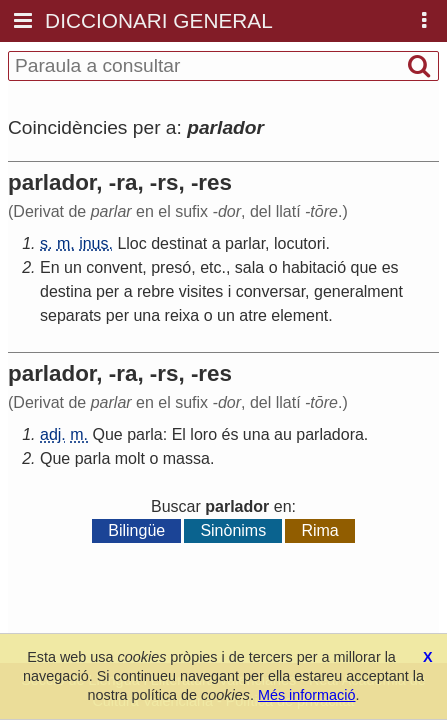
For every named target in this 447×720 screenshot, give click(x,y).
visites (201, 291)
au (283, 434)
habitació (314, 267)
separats (70, 315)
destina (66, 291)
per (107, 291)
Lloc (131, 243)
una (146, 315)
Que (107, 434)
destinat (179, 243)
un (73, 267)
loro (203, 434)
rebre (155, 291)
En (50, 267)
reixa (182, 315)
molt (130, 458)
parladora (330, 434)
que (364, 267)
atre (253, 315)
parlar (245, 243)
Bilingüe (136, 530)
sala (249, 267)
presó (171, 267)
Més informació (307, 695)
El (179, 434)
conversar (270, 291)
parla (145, 434)
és (229, 434)
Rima (319, 530)
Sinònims (233, 530)
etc (210, 267)
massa (186, 458)
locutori (300, 243)
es (390, 267)
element (299, 315)
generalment (358, 291)
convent (114, 267)
